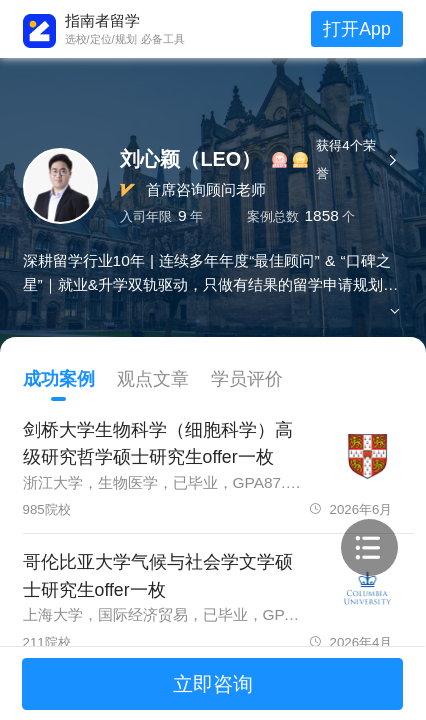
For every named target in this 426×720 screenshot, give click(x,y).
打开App (356, 29)
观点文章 (153, 379)
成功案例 (59, 379)
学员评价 (247, 379)
